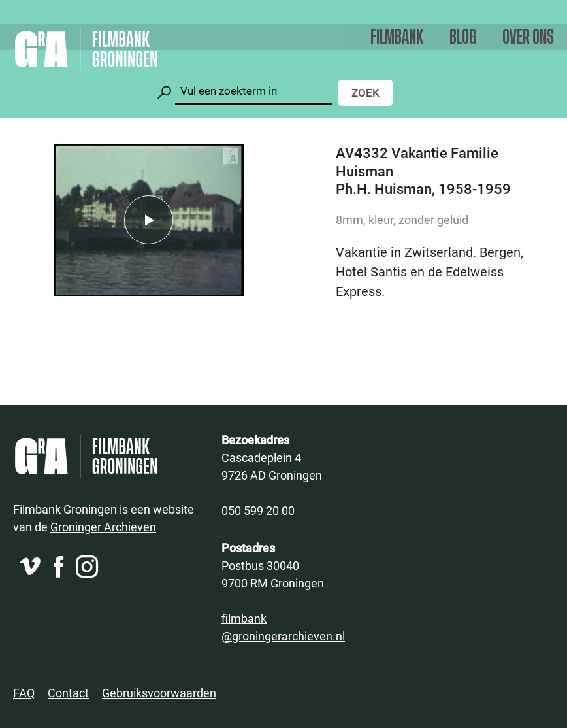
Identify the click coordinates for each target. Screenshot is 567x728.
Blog (463, 38)
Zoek (365, 92)
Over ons (528, 38)
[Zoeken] (253, 91)
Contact (68, 693)
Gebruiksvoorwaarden (159, 693)
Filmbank (397, 38)
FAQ (24, 693)
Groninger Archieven (103, 527)
